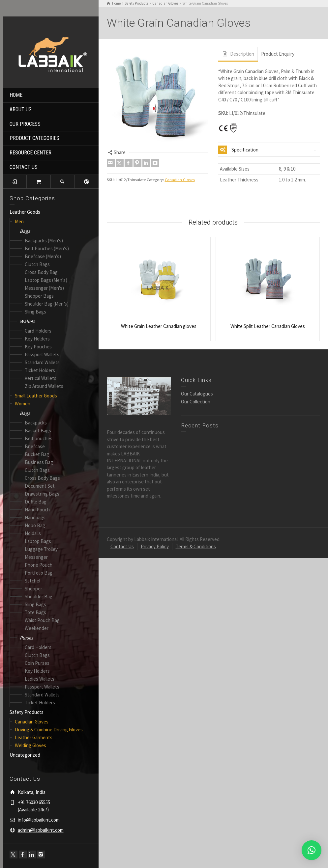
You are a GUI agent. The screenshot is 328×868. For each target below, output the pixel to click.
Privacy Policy (155, 546)
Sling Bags (35, 312)
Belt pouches (39, 438)
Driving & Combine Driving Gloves (49, 730)
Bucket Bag (37, 454)
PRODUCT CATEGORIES (34, 138)
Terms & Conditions (196, 546)
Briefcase (35, 446)
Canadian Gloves (32, 722)
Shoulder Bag (39, 597)
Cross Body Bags (42, 478)
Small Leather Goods (36, 396)
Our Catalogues (197, 394)
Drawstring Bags (42, 494)
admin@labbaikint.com (41, 830)
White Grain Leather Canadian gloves (159, 326)
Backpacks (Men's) (44, 241)
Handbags (35, 517)
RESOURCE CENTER (30, 153)
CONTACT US (24, 167)
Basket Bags (38, 431)
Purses (26, 638)
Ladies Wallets (40, 679)
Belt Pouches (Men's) (47, 248)
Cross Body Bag (41, 272)
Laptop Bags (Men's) (46, 280)
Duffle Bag (36, 502)
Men (19, 221)
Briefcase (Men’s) (43, 256)
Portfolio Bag (39, 573)
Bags (25, 231)
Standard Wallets (42, 362)
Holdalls (33, 533)
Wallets (27, 321)
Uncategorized (25, 755)
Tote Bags (35, 612)
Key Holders (37, 339)
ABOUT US (21, 109)
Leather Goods (25, 212)
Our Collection (196, 402)
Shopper (33, 589)
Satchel (32, 581)
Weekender (37, 628)
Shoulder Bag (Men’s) (47, 304)
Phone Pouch (39, 565)
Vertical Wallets (41, 378)
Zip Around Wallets (44, 386)
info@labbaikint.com (39, 820)
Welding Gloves (30, 745)
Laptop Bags (38, 541)
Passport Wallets (42, 354)
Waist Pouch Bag (42, 620)
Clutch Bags (37, 264)
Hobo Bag (35, 525)
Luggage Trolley (41, 549)
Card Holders (38, 331)
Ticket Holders (40, 370)
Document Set (40, 486)
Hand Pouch (37, 510)
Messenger (36, 557)
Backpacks (36, 423)
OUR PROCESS (25, 124)
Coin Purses (37, 663)
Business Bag (39, 462)
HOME (16, 95)
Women (23, 404)
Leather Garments (34, 737)
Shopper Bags (39, 296)
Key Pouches (38, 347)
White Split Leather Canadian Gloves (268, 326)
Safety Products (27, 712)
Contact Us (122, 546)
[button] (312, 850)
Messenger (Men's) (44, 288)
